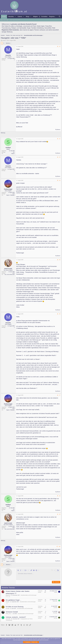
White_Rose (8, 614)
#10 (59, 547)
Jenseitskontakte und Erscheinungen (28, 595)
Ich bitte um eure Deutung (15, 607)
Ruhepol (8, 602)
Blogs (28, 17)
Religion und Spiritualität (19, 28)
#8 (60, 496)
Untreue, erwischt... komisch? (16, 617)
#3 (60, 157)
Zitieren (58, 130)
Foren (4, 17)
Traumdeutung (6, 28)
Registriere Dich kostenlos (10, 30)
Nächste (8, 43)
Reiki (54, 28)
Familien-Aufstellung (37, 28)
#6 (60, 314)
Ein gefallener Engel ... (13, 600)
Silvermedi (55, 601)
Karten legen (41, 26)
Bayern (13, 153)
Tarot (34, 26)
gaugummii (8, 595)
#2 (60, 139)
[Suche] (59, 17)
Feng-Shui (48, 26)
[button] (15, 17)
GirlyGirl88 (8, 619)
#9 (60, 514)
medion (56, 592)
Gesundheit (48, 28)
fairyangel (55, 613)
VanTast (56, 618)
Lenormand (26, 26)
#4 (60, 180)
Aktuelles (11, 17)
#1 (60, 46)
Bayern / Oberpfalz (10, 195)
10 (9, 597)
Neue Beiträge (5, 20)
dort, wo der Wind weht (10, 275)
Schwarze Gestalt (12, 612)
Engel (29, 28)
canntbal (8, 608)
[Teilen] (58, 46)
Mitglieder (36, 17)
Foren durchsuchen (15, 20)
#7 (60, 395)
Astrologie (19, 26)
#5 (60, 260)
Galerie (20, 17)
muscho (4, 40)
